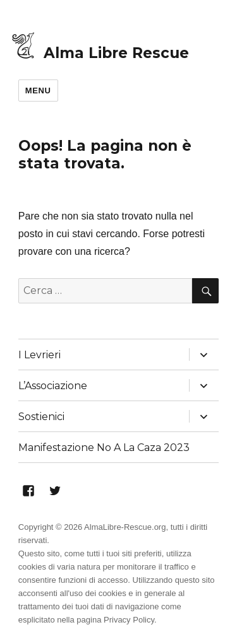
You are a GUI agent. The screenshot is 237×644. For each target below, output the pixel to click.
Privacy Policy (129, 620)
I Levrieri (39, 355)
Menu (38, 91)
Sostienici (41, 417)
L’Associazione (53, 386)
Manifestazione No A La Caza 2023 (104, 448)
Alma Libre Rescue (116, 53)
